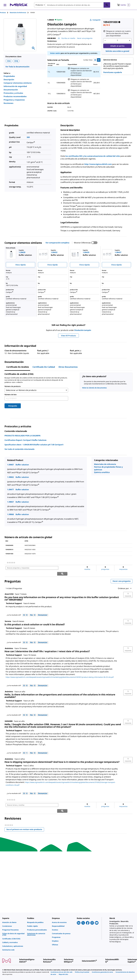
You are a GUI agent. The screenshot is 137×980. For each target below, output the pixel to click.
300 (28, 137)
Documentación (11, 90)
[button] (128, 589)
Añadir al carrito (117, 46)
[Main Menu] (5, 5)
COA (9, 61)
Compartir (95, 20)
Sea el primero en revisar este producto (25, 818)
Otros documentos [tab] (68, 367)
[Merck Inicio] (19, 5)
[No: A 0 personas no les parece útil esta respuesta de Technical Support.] (33, 609)
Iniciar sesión (55, 53)
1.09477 (11, 489)
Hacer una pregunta (122, 575)
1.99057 (11, 502)
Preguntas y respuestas (14, 100)
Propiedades (9, 76)
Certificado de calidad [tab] (44, 367)
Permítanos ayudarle (113, 72)
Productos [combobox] (39, 5)
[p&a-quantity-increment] (130, 41)
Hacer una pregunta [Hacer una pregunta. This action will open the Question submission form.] (85, 38)
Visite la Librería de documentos (94, 388)
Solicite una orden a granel (117, 51)
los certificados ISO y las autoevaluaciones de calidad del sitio (93, 156)
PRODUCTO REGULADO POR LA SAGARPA (22, 435)
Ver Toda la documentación (17, 67)
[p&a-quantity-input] (117, 41)
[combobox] (72, 5)
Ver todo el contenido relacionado (19, 449)
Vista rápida (20, 265)
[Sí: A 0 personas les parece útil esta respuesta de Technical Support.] (25, 609)
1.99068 (11, 514)
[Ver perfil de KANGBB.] (9, 715)
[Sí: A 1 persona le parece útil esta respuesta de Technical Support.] (25, 747)
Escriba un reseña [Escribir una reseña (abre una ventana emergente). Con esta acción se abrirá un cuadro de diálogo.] (68, 38)
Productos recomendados (15, 96)
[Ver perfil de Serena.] (8, 615)
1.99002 (11, 477)
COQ (16, 61)
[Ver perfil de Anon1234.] (9, 588)
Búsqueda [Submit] (13, 406)
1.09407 (11, 465)
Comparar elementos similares (18, 83)
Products (3, 13)
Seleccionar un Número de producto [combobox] (21, 390)
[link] (11, 563)
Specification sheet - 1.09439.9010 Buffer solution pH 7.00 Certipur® (34, 444)
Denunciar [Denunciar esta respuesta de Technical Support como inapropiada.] (43, 609)
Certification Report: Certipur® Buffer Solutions (25, 440)
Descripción (9, 80)
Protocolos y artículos (13, 93)
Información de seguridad (15, 86)
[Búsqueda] (107, 5)
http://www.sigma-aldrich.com (98, 164)
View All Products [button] (68, 336)
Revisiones (8, 103)
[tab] (5, 13)
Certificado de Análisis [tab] (18, 367)
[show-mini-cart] (124, 5)
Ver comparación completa (57, 243)
